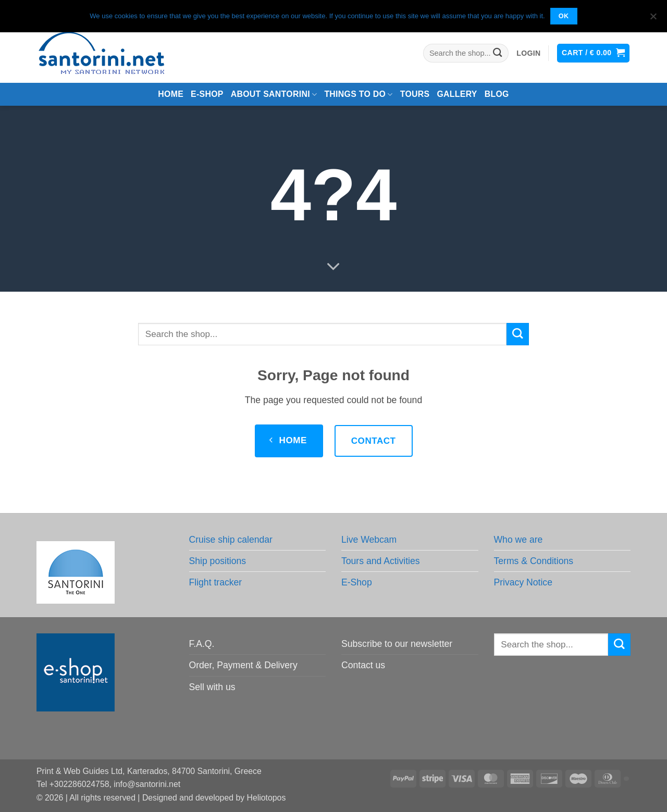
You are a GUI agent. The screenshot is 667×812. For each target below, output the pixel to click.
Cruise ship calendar (231, 540)
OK (564, 16)
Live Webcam (369, 540)
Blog (497, 94)
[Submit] (498, 53)
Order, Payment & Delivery (243, 665)
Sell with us (212, 687)
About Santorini (274, 95)
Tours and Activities (381, 561)
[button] (528, 53)
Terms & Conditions (534, 561)
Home (171, 94)
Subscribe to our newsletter (397, 644)
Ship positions (218, 561)
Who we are (518, 540)
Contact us (363, 665)
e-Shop (207, 94)
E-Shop (357, 582)
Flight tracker (216, 582)
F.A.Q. (202, 644)
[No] (653, 19)
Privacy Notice (523, 582)
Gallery (457, 94)
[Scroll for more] (333, 267)
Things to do (358, 95)
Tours (415, 94)
